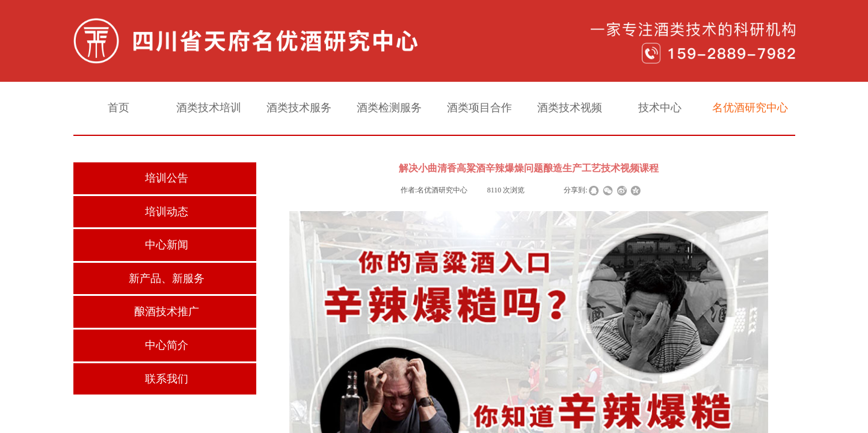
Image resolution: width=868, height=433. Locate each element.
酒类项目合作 (479, 108)
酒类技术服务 (299, 108)
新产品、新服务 (167, 278)
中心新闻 (167, 245)
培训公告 (167, 178)
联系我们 (167, 379)
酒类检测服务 (389, 108)
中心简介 (167, 345)
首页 (119, 108)
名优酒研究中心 (750, 108)
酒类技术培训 (209, 108)
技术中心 (660, 108)
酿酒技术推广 (167, 312)
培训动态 (167, 212)
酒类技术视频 (570, 108)
